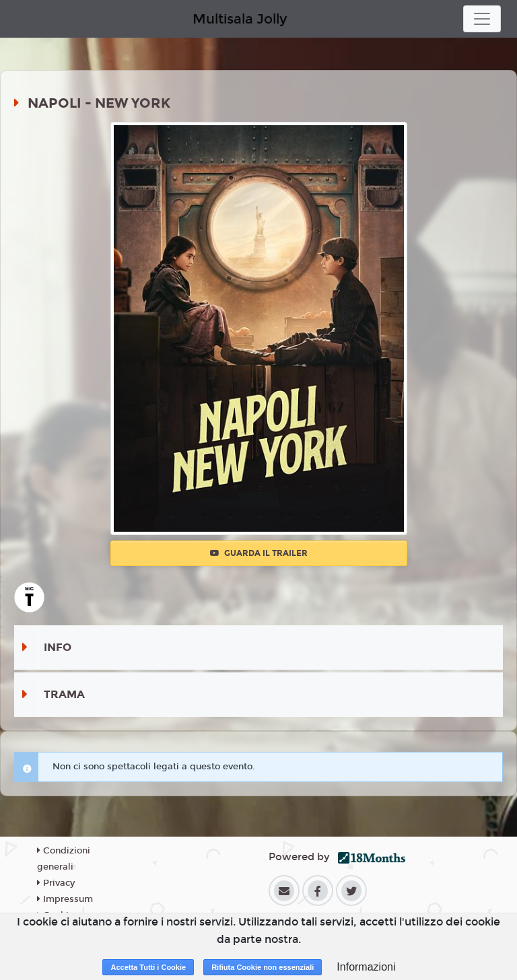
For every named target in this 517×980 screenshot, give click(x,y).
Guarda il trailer (259, 553)
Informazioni (366, 967)
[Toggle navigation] (482, 19)
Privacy (56, 883)
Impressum (65, 899)
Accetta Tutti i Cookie (148, 967)
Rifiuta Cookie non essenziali (263, 967)
